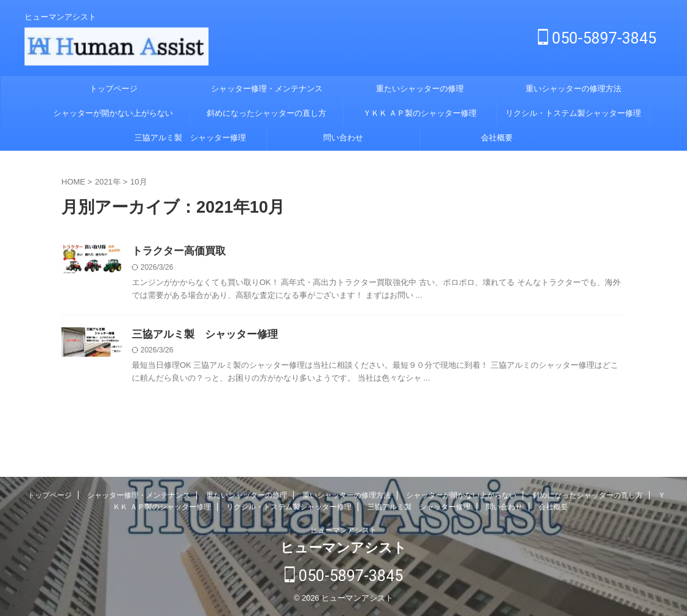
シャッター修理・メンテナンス (267, 89)
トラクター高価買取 (176, 252)
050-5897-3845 (597, 38)
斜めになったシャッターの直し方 (267, 113)
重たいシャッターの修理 (420, 89)
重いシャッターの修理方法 (574, 89)
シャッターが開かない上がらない (113, 113)
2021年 (108, 182)
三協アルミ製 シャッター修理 (190, 138)
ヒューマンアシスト (343, 532)
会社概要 (497, 138)
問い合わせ (343, 138)
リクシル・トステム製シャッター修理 (573, 113)
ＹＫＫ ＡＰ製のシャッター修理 (420, 113)
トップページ (113, 89)
